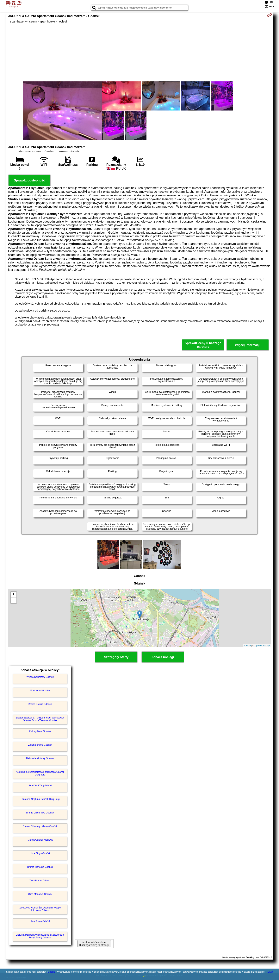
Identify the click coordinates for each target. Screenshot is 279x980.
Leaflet (248, 646)
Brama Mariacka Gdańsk (40, 867)
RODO (269, 972)
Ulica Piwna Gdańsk (40, 921)
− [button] (14, 600)
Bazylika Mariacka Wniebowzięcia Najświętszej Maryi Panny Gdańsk (40, 936)
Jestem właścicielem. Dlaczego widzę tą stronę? (94, 944)
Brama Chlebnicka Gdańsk (40, 813)
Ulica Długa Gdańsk (40, 853)
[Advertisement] (139, 52)
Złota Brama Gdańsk (40, 881)
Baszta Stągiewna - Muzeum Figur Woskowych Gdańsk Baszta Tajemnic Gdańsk (40, 719)
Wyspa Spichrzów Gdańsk (40, 677)
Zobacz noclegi (163, 657)
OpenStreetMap (262, 646)
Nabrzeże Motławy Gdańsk (40, 758)
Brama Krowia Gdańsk (40, 704)
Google (51, 972)
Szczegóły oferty (116, 657)
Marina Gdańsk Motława (40, 840)
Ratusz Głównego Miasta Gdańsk (40, 826)
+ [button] (14, 595)
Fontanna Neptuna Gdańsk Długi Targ (40, 799)
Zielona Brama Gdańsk (40, 745)
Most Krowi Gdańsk (40, 691)
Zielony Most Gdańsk (40, 731)
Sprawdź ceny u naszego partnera (203, 345)
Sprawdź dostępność (29, 180)
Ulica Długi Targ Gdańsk (40, 786)
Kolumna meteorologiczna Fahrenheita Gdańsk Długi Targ (40, 773)
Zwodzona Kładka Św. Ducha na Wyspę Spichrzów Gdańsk (40, 909)
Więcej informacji (248, 345)
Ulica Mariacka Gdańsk (40, 894)
